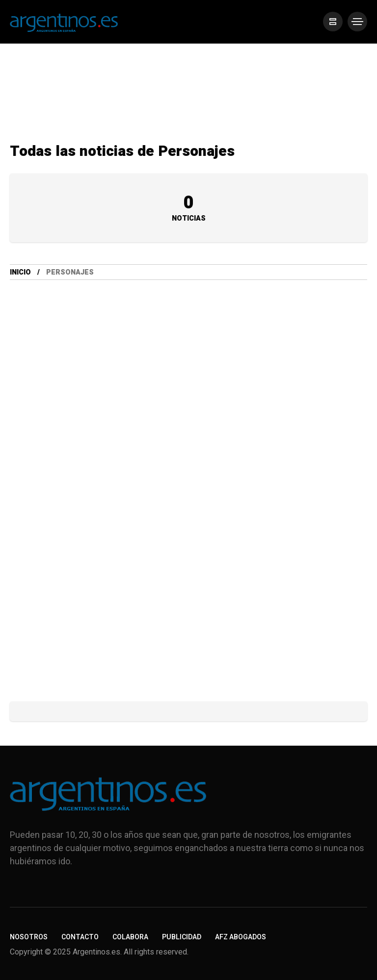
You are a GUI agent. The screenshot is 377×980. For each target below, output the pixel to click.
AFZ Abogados (241, 937)
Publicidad (182, 937)
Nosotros (29, 937)
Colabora (130, 937)
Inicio (20, 272)
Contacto (80, 937)
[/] (333, 22)
